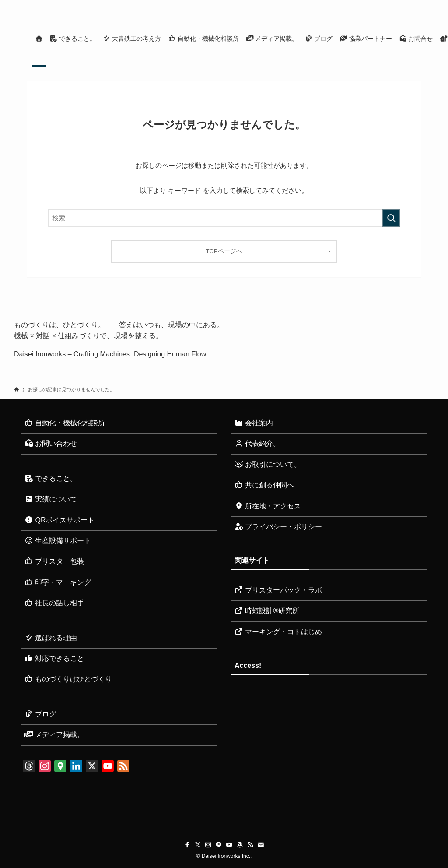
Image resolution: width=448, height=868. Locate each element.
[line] (371, 5)
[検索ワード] (224, 218)
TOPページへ (224, 251)
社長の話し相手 (54, 603)
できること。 (51, 478)
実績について (51, 499)
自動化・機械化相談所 (65, 423)
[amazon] (394, 5)
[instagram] (360, 5)
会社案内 (254, 423)
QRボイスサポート (59, 520)
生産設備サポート (58, 541)
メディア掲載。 (54, 735)
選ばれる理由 (51, 638)
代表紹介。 (257, 443)
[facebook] (337, 5)
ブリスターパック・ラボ (278, 590)
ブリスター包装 (54, 561)
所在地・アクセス (268, 506)
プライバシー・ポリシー (278, 527)
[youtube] (383, 5)
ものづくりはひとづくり (68, 679)
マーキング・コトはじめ (278, 632)
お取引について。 (268, 464)
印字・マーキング (58, 582)
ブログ (40, 714)
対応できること (54, 658)
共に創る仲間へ (264, 485)
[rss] (406, 5)
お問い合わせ (51, 443)
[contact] (417, 5)
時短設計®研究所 (267, 611)
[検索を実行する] (391, 218)
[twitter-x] (349, 5)
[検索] (428, 5)
